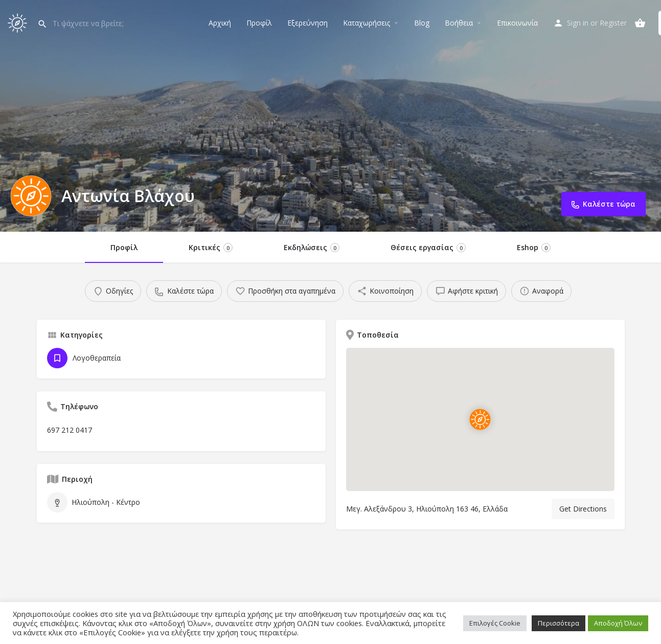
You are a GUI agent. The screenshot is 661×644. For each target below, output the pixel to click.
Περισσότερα (559, 623)
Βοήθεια (459, 23)
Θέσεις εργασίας (428, 247)
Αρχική (220, 23)
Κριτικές (211, 247)
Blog (422, 23)
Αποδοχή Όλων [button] (618, 623)
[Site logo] (19, 22)
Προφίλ (259, 23)
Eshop (534, 247)
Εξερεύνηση (307, 23)
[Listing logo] (31, 196)
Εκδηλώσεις (312, 247)
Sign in (578, 23)
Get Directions (583, 509)
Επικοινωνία (517, 23)
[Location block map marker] (480, 419)
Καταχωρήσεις (367, 23)
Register (613, 23)
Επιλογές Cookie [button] (495, 623)
